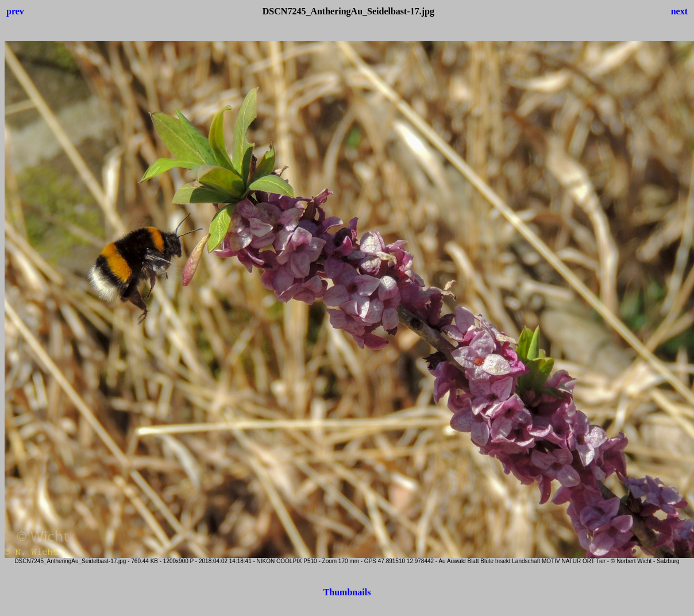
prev (15, 11)
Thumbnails (347, 592)
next (679, 11)
